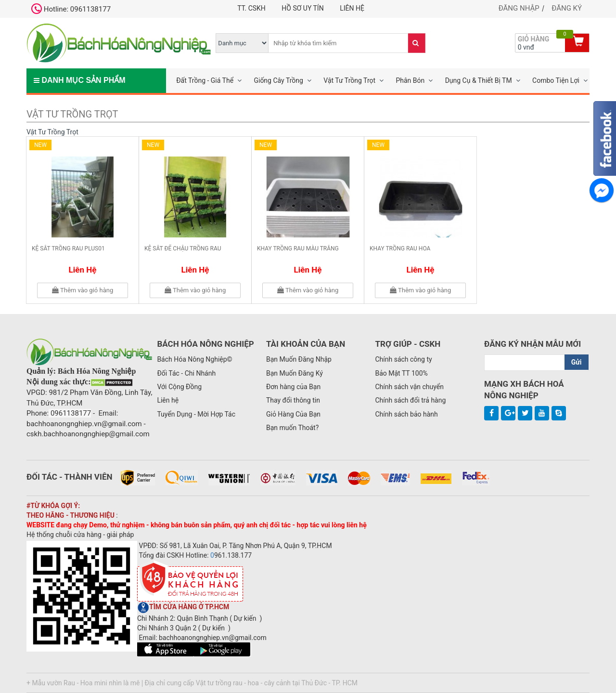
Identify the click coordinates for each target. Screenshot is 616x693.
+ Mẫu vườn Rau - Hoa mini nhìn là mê (83, 683)
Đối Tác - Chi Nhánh (186, 373)
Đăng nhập (519, 8)
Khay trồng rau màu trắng (298, 248)
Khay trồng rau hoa (400, 248)
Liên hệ (352, 8)
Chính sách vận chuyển (409, 387)
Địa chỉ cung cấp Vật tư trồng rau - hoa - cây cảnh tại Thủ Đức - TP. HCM (251, 683)
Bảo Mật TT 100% (401, 373)
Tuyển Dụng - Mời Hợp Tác (196, 414)
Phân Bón (410, 80)
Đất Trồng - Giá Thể (205, 80)
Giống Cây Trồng (278, 80)
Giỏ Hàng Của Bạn (293, 414)
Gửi (577, 362)
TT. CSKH (251, 8)
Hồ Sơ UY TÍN (302, 8)
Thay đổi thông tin (293, 400)
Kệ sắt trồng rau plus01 (68, 248)
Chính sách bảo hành (406, 414)
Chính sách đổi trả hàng (410, 400)
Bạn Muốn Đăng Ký (295, 373)
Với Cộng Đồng (179, 387)
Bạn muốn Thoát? (292, 428)
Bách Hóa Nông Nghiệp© (194, 359)
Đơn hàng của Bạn (293, 387)
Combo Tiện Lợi (556, 80)
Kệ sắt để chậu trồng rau (183, 248)
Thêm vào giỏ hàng (83, 290)
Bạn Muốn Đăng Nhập (299, 359)
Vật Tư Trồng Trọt (349, 80)
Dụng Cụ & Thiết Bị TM (479, 80)
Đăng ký (567, 8)
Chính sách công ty (403, 359)
